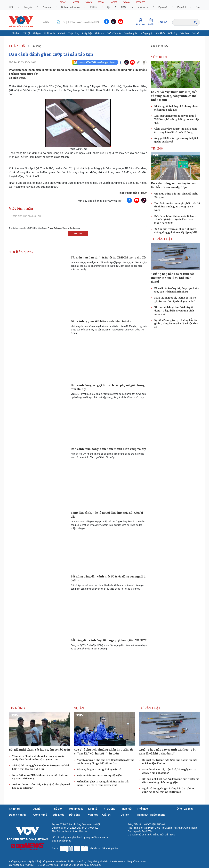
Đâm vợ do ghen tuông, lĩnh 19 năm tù (99, 770)
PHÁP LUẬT (18, 46)
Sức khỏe (160, 33)
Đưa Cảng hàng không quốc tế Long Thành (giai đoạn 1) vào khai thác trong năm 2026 (175, 220)
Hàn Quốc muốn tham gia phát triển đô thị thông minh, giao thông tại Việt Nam (177, 207)
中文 (11, 7)
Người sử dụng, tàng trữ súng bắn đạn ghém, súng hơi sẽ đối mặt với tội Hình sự (176, 324)
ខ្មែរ (109, 7)
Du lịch (125, 815)
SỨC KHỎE (160, 57)
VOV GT (141, 2)
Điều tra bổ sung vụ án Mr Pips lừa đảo (99, 776)
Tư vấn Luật (162, 239)
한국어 (124, 7)
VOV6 (126, 2)
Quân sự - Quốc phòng (151, 815)
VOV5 (114, 2)
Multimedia (50, 33)
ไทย (198, 7)
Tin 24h (157, 148)
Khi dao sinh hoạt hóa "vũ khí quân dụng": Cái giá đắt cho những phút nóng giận (174, 311)
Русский (163, 7)
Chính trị (16, 33)
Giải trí (195, 33)
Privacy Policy (53, 228)
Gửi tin (78, 233)
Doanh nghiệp (131, 33)
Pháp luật (87, 33)
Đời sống (173, 33)
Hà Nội (46, 22)
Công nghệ (147, 33)
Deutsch (47, 7)
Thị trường (74, 33)
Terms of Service (69, 228)
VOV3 (89, 2)
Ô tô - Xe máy (114, 33)
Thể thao (99, 33)
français (28, 7)
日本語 (93, 7)
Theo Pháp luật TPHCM (133, 193)
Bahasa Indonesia (70, 7)
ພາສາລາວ (143, 7)
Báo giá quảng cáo (61, 841)
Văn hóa (185, 33)
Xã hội (26, 33)
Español (181, 7)
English (162, 22)
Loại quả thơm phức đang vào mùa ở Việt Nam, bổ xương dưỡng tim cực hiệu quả (177, 119)
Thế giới (37, 33)
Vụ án (79, 708)
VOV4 (101, 2)
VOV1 (63, 2)
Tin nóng (36, 46)
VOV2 (76, 2)
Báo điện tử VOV (160, 46)
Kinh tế (62, 33)
